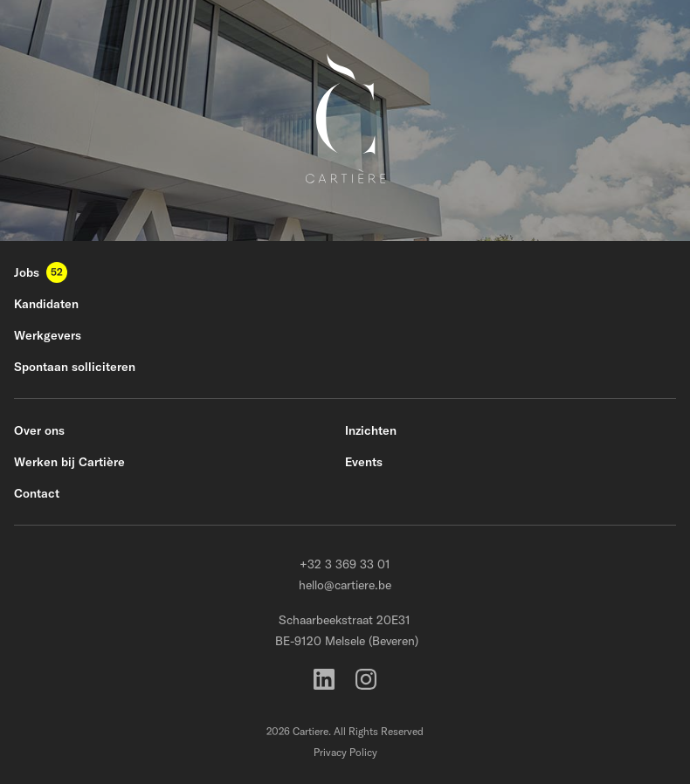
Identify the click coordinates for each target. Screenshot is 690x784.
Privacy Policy (345, 752)
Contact (37, 493)
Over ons (39, 430)
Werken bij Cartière (69, 462)
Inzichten (371, 430)
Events (364, 462)
